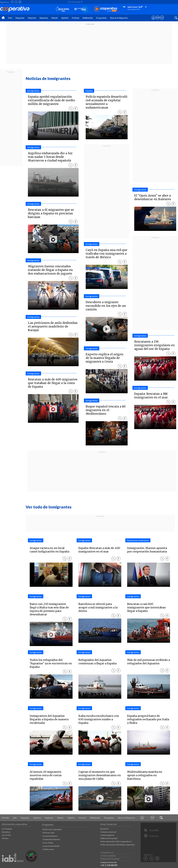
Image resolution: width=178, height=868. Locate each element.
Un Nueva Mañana (50, 836)
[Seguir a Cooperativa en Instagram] (20, 2)
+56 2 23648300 (109, 865)
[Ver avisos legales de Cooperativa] (153, 20)
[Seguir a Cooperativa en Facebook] (12, 2)
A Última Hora (48, 849)
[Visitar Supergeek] (162, 20)
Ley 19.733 (6, 835)
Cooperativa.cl (107, 852)
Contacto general (107, 835)
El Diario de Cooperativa (52, 829)
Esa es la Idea (48, 843)
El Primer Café (48, 833)
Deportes (32, 18)
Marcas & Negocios (119, 18)
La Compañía (7, 829)
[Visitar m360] (158, 20)
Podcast (75, 18)
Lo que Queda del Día (51, 846)
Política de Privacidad (109, 838)
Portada (6, 818)
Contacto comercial (108, 832)
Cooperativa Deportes (51, 839)
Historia (5, 838)
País (10, 18)
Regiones (44, 18)
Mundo (55, 18)
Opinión (65, 18)
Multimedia (88, 18)
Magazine (20, 18)
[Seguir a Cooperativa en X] (16, 2)
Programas (101, 18)
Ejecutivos (6, 832)
